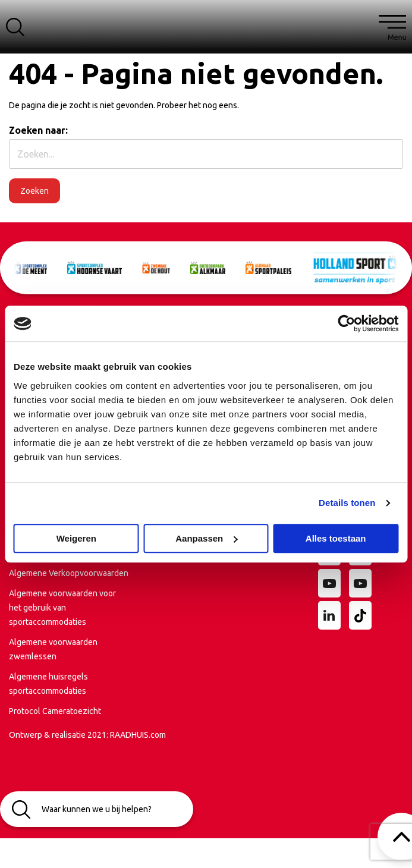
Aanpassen (206, 538)
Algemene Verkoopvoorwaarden (69, 573)
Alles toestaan (336, 538)
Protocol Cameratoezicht (55, 711)
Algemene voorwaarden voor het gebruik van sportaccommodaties (62, 608)
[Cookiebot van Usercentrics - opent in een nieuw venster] (346, 323)
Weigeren (76, 538)
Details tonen (347, 503)
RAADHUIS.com (138, 735)
